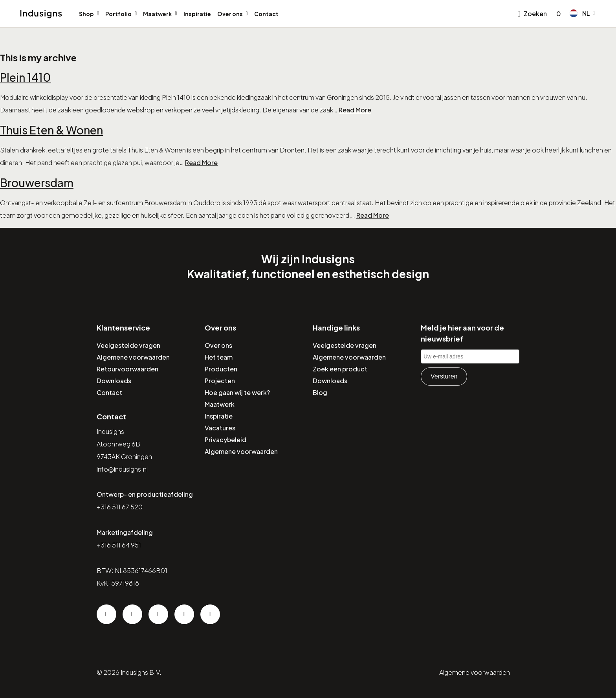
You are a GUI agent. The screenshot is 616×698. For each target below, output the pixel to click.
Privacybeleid (225, 440)
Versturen (444, 376)
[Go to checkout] (557, 14)
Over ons (230, 14)
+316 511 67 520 (120, 507)
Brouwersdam (37, 183)
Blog (320, 392)
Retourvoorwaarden (127, 369)
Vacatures (220, 428)
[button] (582, 13)
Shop (86, 14)
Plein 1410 (26, 77)
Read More (355, 110)
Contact (266, 14)
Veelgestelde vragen (128, 345)
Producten (221, 369)
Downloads (114, 381)
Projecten (220, 381)
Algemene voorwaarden (133, 357)
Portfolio (118, 14)
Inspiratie (197, 14)
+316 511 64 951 (119, 545)
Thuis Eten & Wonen (51, 130)
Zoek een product (340, 369)
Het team (219, 357)
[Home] (41, 14)
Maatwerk (157, 14)
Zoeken (535, 14)
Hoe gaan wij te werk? (237, 392)
